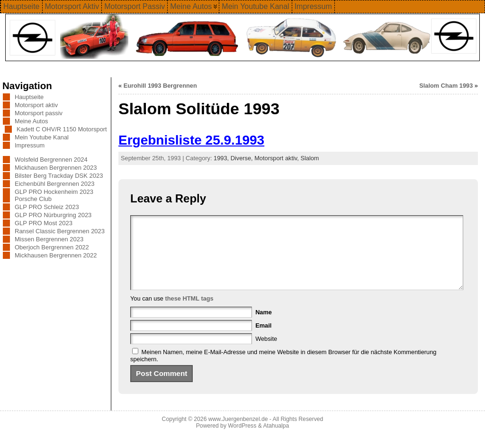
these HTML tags (189, 313)
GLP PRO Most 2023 (44, 223)
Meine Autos (31, 121)
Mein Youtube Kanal (42, 137)
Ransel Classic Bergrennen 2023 (60, 231)
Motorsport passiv (39, 113)
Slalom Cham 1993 (446, 86)
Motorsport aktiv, (277, 158)
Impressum (30, 145)
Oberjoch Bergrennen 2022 (52, 247)
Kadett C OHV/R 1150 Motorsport (62, 129)
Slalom (310, 158)
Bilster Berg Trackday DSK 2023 (59, 176)
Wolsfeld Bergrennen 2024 (51, 160)
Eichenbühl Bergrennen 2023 (54, 184)
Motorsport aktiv (36, 105)
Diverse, (243, 158)
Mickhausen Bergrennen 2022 (56, 255)
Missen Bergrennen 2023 (49, 239)
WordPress (242, 440)
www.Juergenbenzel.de (238, 433)
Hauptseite (29, 97)
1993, (222, 158)
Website (266, 353)
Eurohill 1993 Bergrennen (160, 86)
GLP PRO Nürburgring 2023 (53, 215)
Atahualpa (276, 440)
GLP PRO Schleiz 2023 (47, 207)
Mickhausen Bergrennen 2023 (56, 168)
